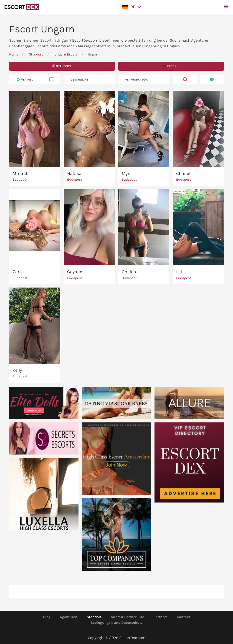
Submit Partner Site (127, 617)
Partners (160, 617)
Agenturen (69, 617)
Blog (47, 617)
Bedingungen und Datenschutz (117, 623)
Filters (171, 66)
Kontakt (184, 617)
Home (14, 54)
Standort (36, 54)
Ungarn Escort (66, 54)
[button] (132, 7)
